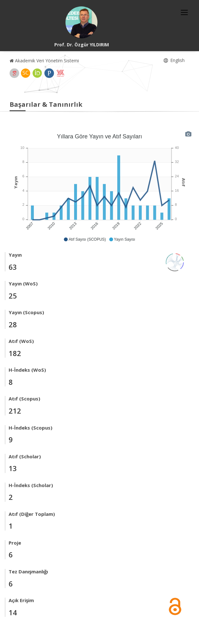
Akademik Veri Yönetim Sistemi (44, 61)
